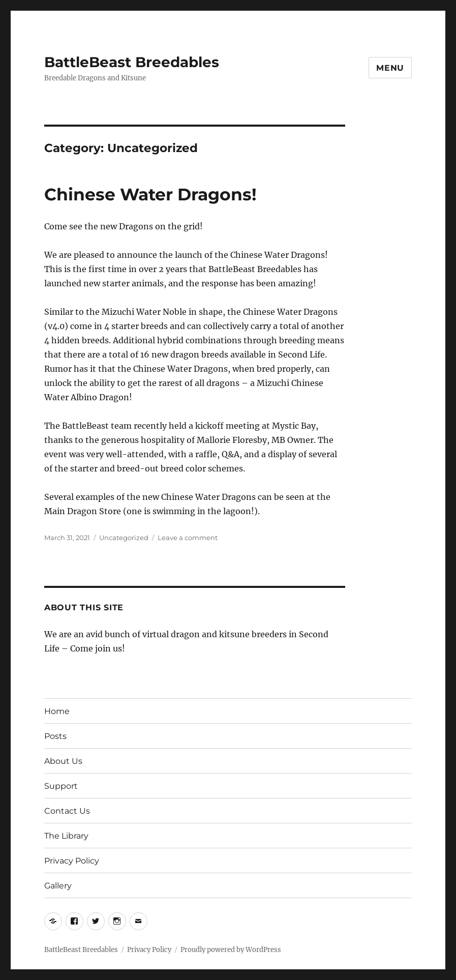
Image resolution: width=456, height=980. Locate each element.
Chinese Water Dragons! (150, 194)
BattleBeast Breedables (132, 62)
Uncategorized (124, 538)
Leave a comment (188, 538)
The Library (66, 836)
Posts (55, 736)
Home (57, 711)
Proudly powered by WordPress (231, 950)
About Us (63, 761)
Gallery (58, 886)
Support (61, 786)
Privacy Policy (72, 861)
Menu (390, 68)
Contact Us (67, 811)
